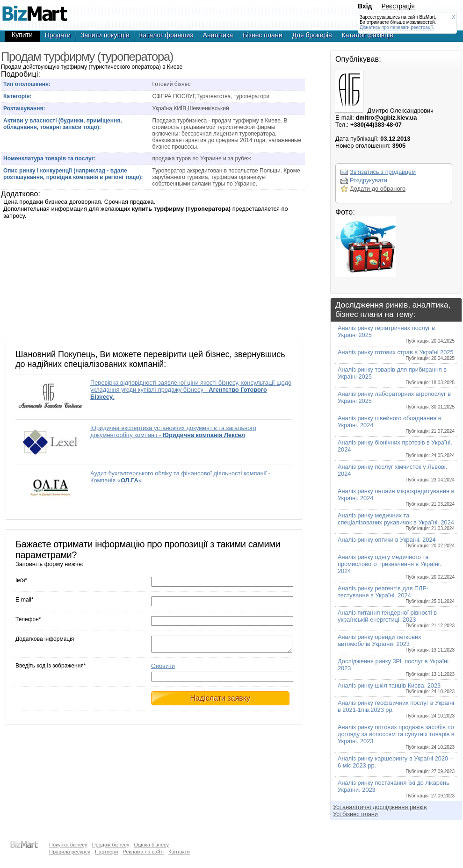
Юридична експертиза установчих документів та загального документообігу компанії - (173, 431)
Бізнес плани (262, 35)
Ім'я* (21, 580)
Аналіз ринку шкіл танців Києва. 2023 (396, 688)
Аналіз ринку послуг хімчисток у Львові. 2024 (396, 473)
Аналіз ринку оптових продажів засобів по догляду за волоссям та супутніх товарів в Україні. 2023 (396, 737)
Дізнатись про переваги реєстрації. (397, 27)
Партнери (106, 852)
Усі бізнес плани (355, 814)
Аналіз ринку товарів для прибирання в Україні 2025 (396, 376)
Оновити (163, 669)
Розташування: (24, 108)
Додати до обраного (378, 189)
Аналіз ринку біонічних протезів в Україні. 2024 (396, 448)
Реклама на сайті (143, 852)
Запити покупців (105, 35)
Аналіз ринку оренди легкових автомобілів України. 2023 (396, 643)
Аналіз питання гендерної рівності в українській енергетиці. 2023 (396, 619)
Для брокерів (312, 35)
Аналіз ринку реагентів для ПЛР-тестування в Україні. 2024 (396, 594)
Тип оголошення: (27, 84)
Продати (58, 35)
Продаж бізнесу (111, 845)
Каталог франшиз (166, 35)
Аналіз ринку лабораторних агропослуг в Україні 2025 (396, 400)
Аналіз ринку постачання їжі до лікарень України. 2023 (396, 789)
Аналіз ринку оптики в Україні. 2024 (396, 542)
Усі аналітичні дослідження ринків (380, 807)
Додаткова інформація (45, 639)
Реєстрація (398, 6)
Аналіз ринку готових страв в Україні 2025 (396, 355)
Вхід (365, 6)
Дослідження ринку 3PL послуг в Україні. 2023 (396, 667)
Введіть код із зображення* (51, 668)
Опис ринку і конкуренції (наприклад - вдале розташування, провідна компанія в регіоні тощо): (73, 174)
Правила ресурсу (70, 852)
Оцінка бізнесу (151, 845)
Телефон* (28, 619)
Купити (22, 35)
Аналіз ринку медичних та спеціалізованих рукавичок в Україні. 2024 (396, 521)
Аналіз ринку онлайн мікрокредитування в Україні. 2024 (396, 497)
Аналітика (218, 35)
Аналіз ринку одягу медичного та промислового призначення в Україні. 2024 (396, 567)
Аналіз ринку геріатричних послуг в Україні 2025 (396, 334)
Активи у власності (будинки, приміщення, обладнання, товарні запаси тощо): (63, 124)
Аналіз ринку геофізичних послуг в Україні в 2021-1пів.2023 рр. (396, 709)
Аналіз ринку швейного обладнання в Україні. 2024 (396, 424)
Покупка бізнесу (68, 845)
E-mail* (25, 600)
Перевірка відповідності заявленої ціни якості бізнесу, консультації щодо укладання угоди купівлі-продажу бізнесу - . (191, 390)
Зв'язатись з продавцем (383, 172)
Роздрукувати (369, 180)
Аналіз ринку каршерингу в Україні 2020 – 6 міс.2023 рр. (396, 764)
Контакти (179, 852)
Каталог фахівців (368, 35)
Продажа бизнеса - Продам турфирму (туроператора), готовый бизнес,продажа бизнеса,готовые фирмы (35, 9)
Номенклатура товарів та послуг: (50, 158)
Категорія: (18, 96)
